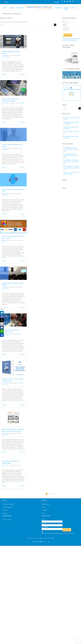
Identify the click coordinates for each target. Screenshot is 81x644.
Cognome (65, 25)
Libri (43, 513)
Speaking (5, 510)
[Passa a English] (6, 2)
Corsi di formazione (8, 507)
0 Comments (22, 74)
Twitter (19, 465)
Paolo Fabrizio (6, 55)
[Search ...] (27, 25)
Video (44, 510)
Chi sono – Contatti (7, 520)
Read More (4, 74)
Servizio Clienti (22, 103)
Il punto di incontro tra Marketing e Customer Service (71, 149)
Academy (5, 513)
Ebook (44, 507)
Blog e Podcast (46, 504)
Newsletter (57, 2)
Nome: (64, 21)
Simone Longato (67, 154)
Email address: (66, 29)
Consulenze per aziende (9, 504)
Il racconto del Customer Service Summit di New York (71, 162)
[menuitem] (6, 2)
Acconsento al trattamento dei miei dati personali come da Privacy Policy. (58, 533)
